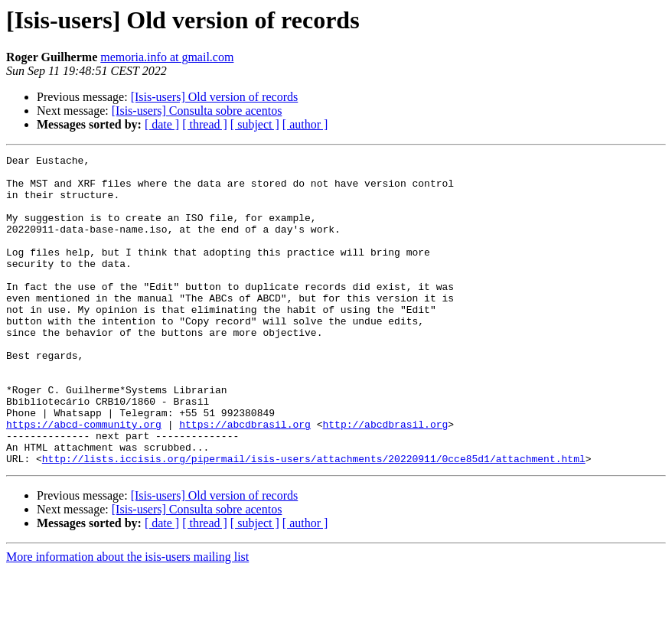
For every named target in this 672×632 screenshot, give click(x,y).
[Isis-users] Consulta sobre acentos (197, 111)
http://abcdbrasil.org (385, 479)
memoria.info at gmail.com (167, 57)
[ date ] (162, 124)
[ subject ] (255, 124)
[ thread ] (205, 124)
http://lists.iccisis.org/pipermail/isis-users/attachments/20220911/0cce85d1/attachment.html (314, 520)
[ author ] (305, 124)
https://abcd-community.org (84, 479)
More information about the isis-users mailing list (127, 619)
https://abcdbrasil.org (245, 479)
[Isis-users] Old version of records (215, 97)
